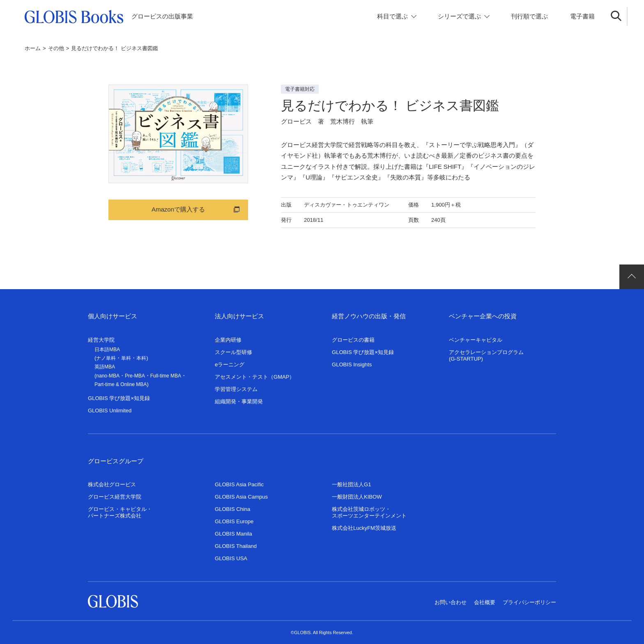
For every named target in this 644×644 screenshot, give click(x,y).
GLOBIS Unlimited (110, 411)
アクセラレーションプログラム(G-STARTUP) (486, 355)
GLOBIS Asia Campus (241, 497)
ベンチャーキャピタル (476, 340)
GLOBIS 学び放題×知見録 (119, 398)
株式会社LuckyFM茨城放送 (364, 528)
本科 (141, 358)
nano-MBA (108, 376)
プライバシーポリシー (529, 602)
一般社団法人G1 (351, 484)
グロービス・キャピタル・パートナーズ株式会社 (120, 512)
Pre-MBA (135, 376)
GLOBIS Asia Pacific (239, 484)
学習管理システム (236, 389)
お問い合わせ (451, 602)
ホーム (33, 48)
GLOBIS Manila (233, 534)
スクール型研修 (233, 352)
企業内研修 (228, 340)
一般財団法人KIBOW (357, 497)
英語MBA (105, 367)
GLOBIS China (232, 509)
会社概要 (485, 602)
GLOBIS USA (231, 558)
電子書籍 (582, 16)
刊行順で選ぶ (529, 16)
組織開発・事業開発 (239, 401)
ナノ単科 (106, 358)
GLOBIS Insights (352, 365)
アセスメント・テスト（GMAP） (255, 377)
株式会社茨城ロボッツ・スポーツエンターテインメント (369, 512)
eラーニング (230, 365)
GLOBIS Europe (234, 521)
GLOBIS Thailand (236, 546)
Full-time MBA (166, 376)
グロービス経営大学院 (115, 497)
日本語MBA (107, 350)
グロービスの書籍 (353, 340)
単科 (126, 358)
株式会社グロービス (112, 484)
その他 (56, 48)
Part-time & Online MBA (121, 384)
